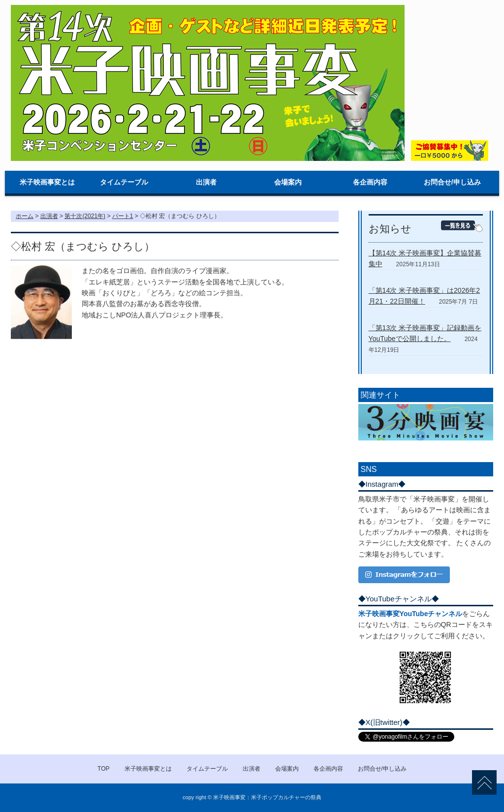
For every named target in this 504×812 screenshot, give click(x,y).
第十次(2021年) (85, 216)
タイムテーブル (124, 182)
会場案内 (288, 182)
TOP (103, 769)
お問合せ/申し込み (452, 182)
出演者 (206, 182)
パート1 (123, 216)
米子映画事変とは (47, 182)
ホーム (25, 216)
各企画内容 (370, 182)
